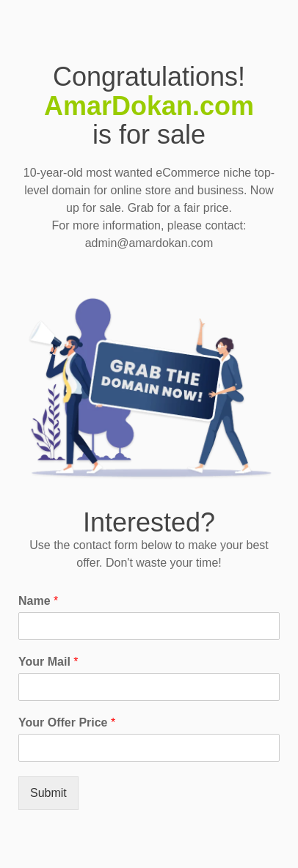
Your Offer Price (67, 722)
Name (38, 601)
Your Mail (48, 662)
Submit (48, 793)
